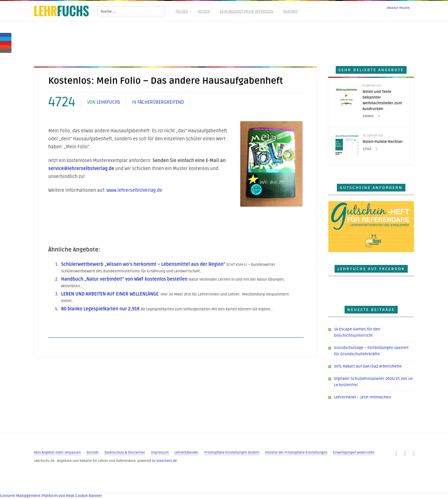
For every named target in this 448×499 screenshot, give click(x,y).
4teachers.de (167, 461)
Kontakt (290, 11)
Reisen (204, 11)
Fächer (183, 11)
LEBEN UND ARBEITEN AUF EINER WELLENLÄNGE (110, 294)
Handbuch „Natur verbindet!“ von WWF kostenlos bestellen (124, 279)
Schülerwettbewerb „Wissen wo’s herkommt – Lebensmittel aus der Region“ (143, 264)
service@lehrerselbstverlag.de (81, 169)
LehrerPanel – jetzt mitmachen (362, 397)
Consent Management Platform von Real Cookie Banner (51, 496)
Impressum (160, 453)
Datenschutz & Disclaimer (125, 453)
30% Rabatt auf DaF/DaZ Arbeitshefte (368, 366)
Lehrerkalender (187, 453)
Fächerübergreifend (161, 102)
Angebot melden (398, 8)
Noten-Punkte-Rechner (383, 142)
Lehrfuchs (108, 102)
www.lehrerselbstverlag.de (134, 190)
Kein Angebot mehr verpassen (246, 11)
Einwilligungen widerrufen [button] (354, 453)
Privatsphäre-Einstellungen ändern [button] (232, 453)
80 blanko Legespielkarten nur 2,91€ (100, 309)
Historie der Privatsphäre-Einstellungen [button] (296, 453)
